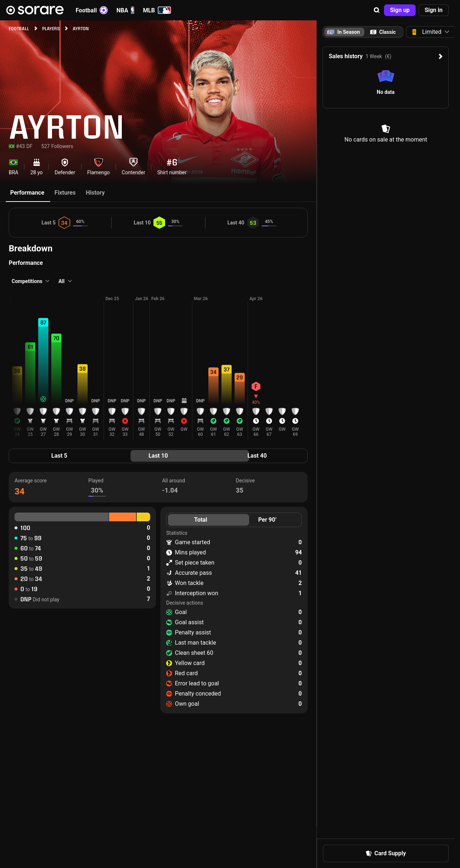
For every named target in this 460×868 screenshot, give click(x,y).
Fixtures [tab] (65, 193)
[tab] (383, 32)
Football (92, 10)
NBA (125, 10)
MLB (157, 10)
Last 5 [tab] (59, 456)
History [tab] (95, 193)
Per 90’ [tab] (267, 520)
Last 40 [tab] (257, 456)
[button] (377, 10)
